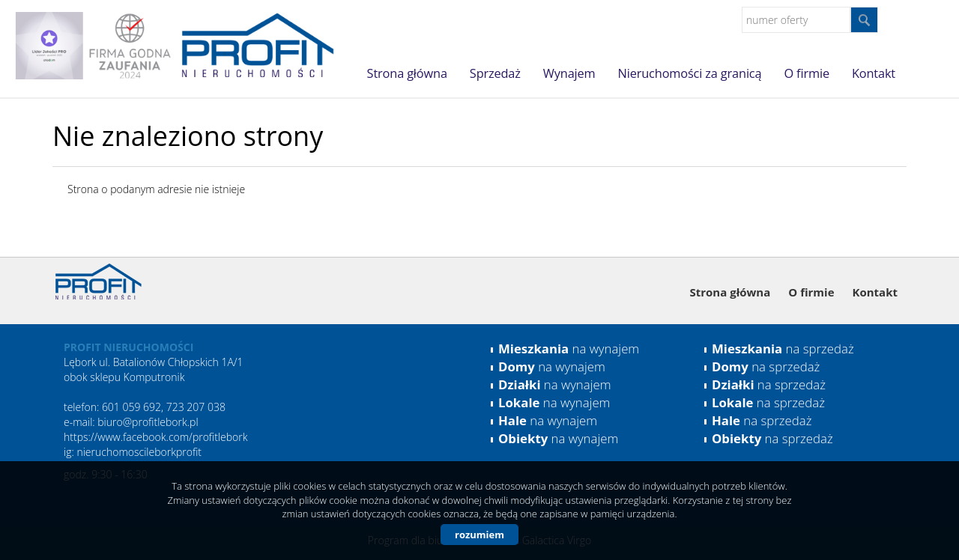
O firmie (806, 73)
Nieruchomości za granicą (690, 73)
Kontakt (874, 73)
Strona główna (407, 73)
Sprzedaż (495, 73)
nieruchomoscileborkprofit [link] (139, 452)
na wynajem (569, 349)
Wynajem (569, 73)
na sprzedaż (783, 349)
